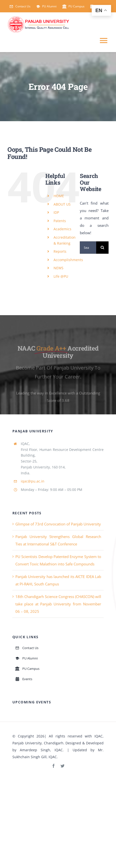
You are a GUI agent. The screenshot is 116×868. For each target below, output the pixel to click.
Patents (60, 221)
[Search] (102, 248)
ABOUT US (62, 204)
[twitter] (62, 766)
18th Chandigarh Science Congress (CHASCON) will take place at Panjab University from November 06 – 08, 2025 (58, 604)
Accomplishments (68, 260)
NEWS (58, 268)
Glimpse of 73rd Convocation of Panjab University (58, 524)
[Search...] (88, 248)
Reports (60, 251)
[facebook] (54, 766)
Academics (62, 229)
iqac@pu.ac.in (33, 481)
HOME (59, 196)
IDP (56, 212)
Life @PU (61, 276)
